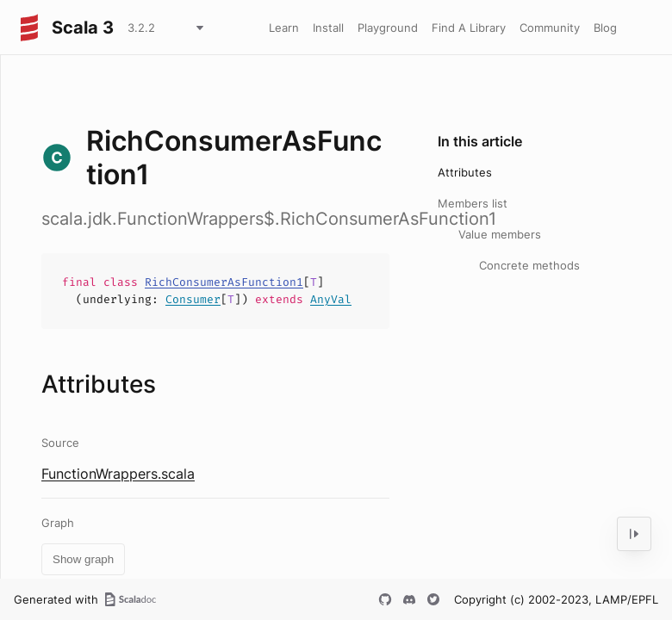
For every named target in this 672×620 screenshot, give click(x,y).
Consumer (193, 299)
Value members (500, 234)
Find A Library (469, 28)
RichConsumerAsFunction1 (224, 282)
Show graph (83, 559)
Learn (284, 28)
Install (328, 28)
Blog (605, 28)
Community (550, 28)
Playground (388, 28)
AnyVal (331, 299)
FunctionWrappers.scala (118, 474)
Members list (473, 203)
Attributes (465, 172)
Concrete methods (529, 265)
